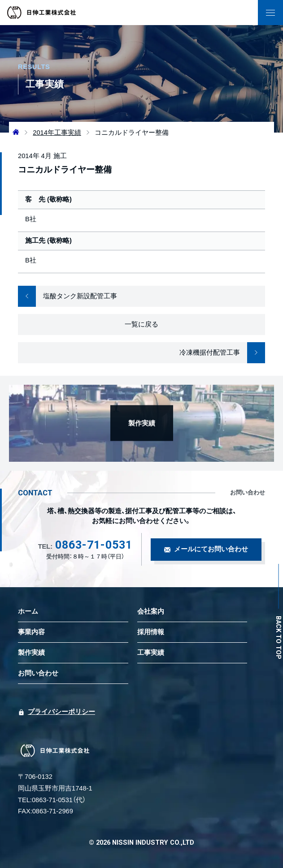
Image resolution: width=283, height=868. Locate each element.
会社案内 (151, 611)
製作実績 (31, 653)
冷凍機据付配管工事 (222, 353)
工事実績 (151, 653)
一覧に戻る (141, 324)
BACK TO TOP (279, 638)
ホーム (28, 611)
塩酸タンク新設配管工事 (67, 296)
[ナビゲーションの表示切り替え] (270, 13)
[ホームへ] (16, 133)
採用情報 (151, 632)
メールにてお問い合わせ (211, 549)
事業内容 (31, 632)
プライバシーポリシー (61, 712)
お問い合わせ (38, 673)
